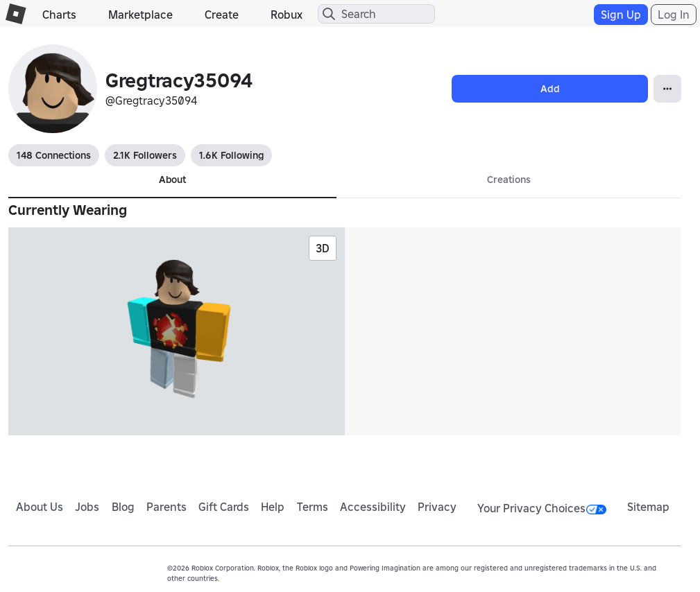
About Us (40, 507)
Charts (59, 15)
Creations (509, 180)
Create (222, 15)
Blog (123, 507)
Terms (313, 507)
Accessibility (373, 507)
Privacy (437, 507)
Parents (167, 507)
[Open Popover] (667, 89)
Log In (674, 15)
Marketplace (140, 15)
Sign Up (621, 15)
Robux (287, 15)
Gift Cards (224, 507)
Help (273, 507)
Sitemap (648, 507)
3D (323, 248)
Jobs (87, 507)
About (172, 180)
